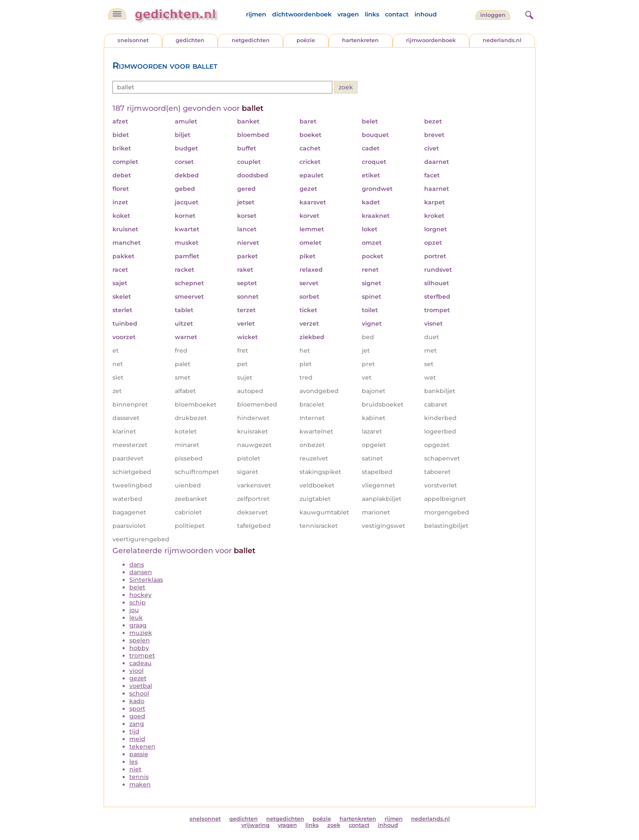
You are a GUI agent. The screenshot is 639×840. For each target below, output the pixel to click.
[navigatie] (117, 14)
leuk (136, 618)
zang (137, 724)
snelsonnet (133, 40)
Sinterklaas (146, 580)
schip (138, 602)
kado (137, 701)
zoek (334, 825)
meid (137, 739)
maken (140, 784)
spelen (140, 640)
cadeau (140, 663)
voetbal (141, 686)
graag (138, 625)
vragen (348, 14)
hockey (140, 595)
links (372, 14)
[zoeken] (528, 14)
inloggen (493, 15)
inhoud (426, 14)
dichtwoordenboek (302, 14)
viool (136, 671)
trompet (142, 655)
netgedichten (251, 40)
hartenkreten (360, 40)
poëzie (306, 40)
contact (397, 14)
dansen (141, 572)
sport (137, 709)
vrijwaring (255, 825)
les (134, 762)
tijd (134, 731)
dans (137, 564)
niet (135, 769)
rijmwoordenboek (431, 40)
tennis (139, 777)
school (139, 693)
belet (137, 587)
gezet (138, 678)
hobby (139, 648)
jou (134, 610)
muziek (141, 633)
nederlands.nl (502, 40)
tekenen (142, 746)
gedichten (190, 40)
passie (139, 754)
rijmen (256, 14)
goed (137, 716)
